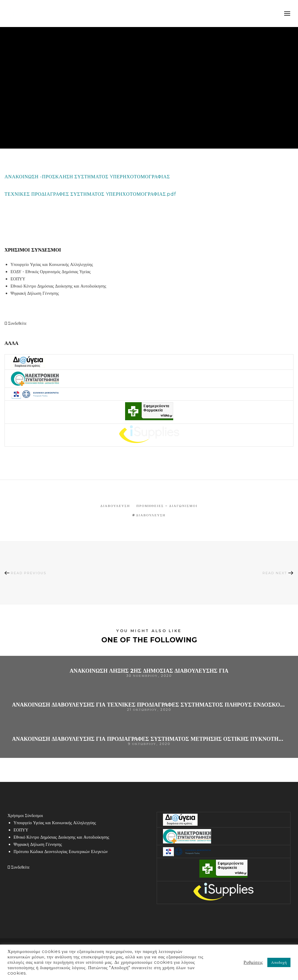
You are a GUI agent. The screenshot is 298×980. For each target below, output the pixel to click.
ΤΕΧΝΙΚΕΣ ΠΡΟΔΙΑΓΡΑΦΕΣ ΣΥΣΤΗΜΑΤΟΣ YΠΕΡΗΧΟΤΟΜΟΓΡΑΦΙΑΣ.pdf (90, 194)
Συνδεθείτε (16, 323)
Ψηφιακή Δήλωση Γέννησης (35, 293)
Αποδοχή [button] (279, 962)
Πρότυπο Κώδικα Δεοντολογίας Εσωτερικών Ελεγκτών (61, 852)
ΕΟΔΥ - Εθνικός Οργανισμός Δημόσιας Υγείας (51, 272)
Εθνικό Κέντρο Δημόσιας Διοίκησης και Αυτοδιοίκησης (58, 286)
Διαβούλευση (115, 506)
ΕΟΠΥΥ (18, 279)
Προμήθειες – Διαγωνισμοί (167, 506)
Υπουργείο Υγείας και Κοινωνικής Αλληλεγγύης (52, 264)
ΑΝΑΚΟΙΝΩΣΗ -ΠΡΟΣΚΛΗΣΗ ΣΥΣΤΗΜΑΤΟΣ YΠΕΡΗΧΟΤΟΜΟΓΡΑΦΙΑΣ (87, 177)
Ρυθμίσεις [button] (253, 962)
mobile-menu (287, 14)
